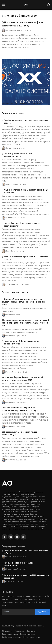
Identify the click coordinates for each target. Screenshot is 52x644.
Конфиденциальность (11, 637)
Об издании (7, 631)
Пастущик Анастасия (11, 30)
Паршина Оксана (10, 148)
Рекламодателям (28, 634)
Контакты (31, 631)
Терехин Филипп (9, 372)
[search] (49, 5)
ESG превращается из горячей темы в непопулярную (19, 433)
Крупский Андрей (10, 185)
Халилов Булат (9, 218)
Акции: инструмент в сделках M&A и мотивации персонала (26, 191)
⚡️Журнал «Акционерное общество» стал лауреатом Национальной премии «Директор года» (24, 302)
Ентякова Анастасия (11, 284)
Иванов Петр (8, 315)
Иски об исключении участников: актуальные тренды (26, 258)
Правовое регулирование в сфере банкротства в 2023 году (22, 24)
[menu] (3, 5)
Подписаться (43, 612)
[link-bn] (26, 82)
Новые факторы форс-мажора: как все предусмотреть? (22, 224)
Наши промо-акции (32, 637)
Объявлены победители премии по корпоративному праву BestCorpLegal (20, 409)
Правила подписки (10, 634)
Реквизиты (19, 631)
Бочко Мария (8, 251)
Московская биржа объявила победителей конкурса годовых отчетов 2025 (22, 379)
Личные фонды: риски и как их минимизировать (19, 155)
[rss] (24, 537)
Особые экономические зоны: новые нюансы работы (26, 122)
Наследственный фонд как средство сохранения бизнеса (21, 342)
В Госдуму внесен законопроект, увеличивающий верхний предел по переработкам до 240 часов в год (26, 323)
